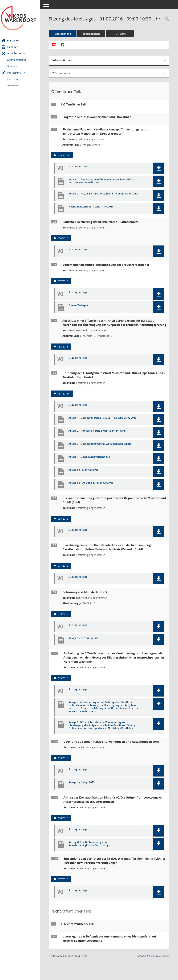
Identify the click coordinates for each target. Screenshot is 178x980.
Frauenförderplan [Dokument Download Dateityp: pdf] (82, 312)
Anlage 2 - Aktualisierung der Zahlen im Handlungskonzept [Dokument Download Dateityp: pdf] (95, 201)
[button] (22, 53)
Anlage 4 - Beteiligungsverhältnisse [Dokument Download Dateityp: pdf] (93, 469)
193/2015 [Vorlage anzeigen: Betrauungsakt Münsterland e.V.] (66, 626)
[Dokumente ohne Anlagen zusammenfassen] (66, 50)
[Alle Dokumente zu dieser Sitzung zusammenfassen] (57, 50)
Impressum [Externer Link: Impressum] (17, 79)
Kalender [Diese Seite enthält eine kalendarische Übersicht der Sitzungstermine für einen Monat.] (13, 47)
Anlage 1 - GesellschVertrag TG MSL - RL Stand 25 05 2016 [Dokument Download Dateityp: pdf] (103, 430)
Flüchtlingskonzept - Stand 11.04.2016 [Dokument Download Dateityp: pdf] (94, 213)
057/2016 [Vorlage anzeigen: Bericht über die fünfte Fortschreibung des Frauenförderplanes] (66, 288)
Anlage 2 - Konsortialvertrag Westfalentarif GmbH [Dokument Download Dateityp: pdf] (102, 443)
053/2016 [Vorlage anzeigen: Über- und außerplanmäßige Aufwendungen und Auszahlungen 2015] (66, 770)
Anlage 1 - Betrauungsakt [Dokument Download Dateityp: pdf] (87, 650)
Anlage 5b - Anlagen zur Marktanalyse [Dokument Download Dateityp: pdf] (94, 495)
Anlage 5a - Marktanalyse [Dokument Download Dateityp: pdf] (87, 482)
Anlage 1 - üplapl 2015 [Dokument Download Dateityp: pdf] (85, 794)
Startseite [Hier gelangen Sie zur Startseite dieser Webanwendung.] (14, 40)
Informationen (95, 39)
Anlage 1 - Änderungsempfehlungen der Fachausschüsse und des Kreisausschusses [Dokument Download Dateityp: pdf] (105, 186)
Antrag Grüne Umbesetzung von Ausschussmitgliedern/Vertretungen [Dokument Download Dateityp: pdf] (93, 856)
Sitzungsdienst (158, 968)
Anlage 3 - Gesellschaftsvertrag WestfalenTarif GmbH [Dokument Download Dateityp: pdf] (103, 456)
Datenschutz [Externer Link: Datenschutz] (18, 85)
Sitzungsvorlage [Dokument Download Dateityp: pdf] (81, 172)
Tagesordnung (66, 39)
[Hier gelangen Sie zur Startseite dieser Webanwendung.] (22, 18)
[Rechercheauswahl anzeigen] (166, 19)
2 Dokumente (65, 79)
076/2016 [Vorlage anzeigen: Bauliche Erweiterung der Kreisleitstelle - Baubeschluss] (66, 245)
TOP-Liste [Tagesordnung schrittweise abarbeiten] (123, 39)
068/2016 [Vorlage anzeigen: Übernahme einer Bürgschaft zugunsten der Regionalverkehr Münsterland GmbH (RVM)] (66, 531)
